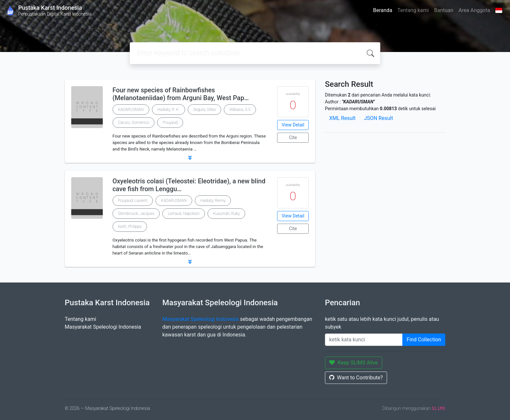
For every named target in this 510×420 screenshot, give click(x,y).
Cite (293, 138)
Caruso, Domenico (134, 123)
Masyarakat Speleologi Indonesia (103, 327)
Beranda (383, 10)
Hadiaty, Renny (213, 201)
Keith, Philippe (130, 227)
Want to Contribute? (356, 378)
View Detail (293, 125)
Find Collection (424, 340)
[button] (190, 158)
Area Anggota (474, 10)
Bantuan (443, 10)
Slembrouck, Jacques (136, 214)
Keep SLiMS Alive (354, 363)
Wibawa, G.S (240, 110)
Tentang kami (413, 10)
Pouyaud (170, 123)
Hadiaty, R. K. (168, 110)
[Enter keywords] (364, 340)
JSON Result (378, 118)
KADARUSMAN (131, 110)
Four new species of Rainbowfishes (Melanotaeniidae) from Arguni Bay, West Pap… (181, 94)
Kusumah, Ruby (226, 214)
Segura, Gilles (205, 110)
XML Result (342, 118)
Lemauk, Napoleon (184, 214)
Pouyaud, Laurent (133, 201)
